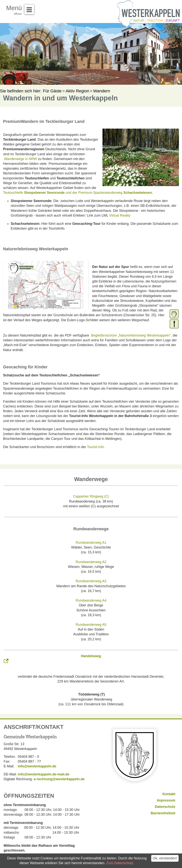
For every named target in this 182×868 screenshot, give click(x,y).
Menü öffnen (30, 8)
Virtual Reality (120, 215)
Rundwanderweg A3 (91, 581)
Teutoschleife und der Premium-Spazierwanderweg (78, 193)
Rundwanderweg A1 (91, 543)
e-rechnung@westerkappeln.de (59, 779)
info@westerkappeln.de (37, 766)
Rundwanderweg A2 (91, 562)
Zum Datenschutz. (120, 863)
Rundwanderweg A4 (91, 600)
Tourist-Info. (96, 447)
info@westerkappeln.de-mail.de (44, 774)
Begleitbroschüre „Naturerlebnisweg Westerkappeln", (131, 335)
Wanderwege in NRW (20, 159)
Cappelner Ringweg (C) (91, 496)
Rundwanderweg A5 (91, 625)
